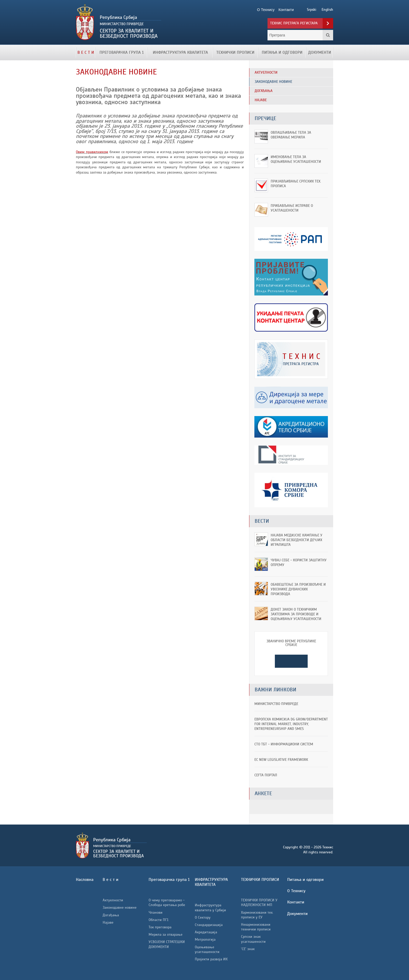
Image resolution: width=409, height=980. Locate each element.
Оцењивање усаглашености (207, 949)
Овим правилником (92, 152)
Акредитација (206, 932)
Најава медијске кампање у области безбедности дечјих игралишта (297, 540)
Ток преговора (160, 927)
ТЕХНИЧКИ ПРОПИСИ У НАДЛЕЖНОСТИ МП (259, 903)
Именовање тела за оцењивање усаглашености (296, 159)
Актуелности (113, 900)
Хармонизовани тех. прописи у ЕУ (257, 915)
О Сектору (203, 917)
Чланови (156, 912)
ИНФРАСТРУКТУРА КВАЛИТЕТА (180, 52)
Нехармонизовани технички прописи (256, 927)
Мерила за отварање (166, 935)
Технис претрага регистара (294, 23)
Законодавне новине (120, 908)
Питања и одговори (282, 52)
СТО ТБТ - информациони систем (284, 744)
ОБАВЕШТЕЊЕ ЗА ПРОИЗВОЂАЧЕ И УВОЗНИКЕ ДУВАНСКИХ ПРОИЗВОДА (298, 589)
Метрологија (205, 939)
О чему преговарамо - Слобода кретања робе (167, 903)
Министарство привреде (276, 704)
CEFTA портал (266, 775)
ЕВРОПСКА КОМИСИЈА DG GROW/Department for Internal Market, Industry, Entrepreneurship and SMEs (291, 724)
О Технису (296, 891)
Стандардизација (209, 925)
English (327, 10)
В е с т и (86, 52)
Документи (320, 52)
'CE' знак (248, 949)
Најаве (108, 922)
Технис (136, 22)
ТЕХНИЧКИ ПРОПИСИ (235, 52)
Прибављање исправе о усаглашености (292, 208)
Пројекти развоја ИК (211, 959)
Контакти (296, 902)
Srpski (312, 10)
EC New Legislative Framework (281, 760)
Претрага (328, 35)
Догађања (111, 915)
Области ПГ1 (158, 920)
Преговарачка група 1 (122, 52)
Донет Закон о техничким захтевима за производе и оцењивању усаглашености (296, 614)
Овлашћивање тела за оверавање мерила (291, 135)
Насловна (85, 880)
